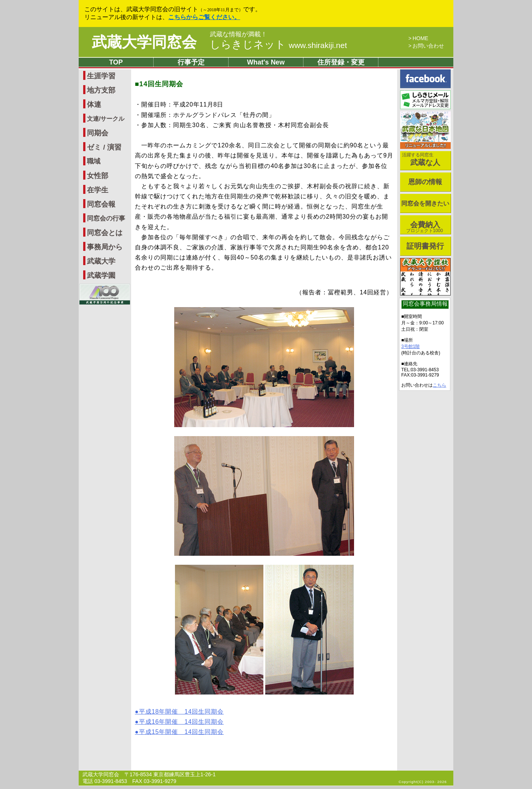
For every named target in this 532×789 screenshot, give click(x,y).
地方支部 (101, 90)
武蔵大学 (101, 261)
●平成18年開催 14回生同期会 (179, 712)
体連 (94, 104)
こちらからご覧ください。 (204, 17)
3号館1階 (410, 346)
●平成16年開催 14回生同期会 (179, 722)
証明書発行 (425, 246)
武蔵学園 (101, 275)
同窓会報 (101, 204)
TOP (116, 62)
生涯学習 (101, 76)
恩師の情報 (425, 182)
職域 (94, 161)
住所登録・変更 (341, 62)
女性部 (98, 176)
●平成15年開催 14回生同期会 (179, 732)
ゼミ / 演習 (104, 147)
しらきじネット (278, 44)
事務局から (105, 247)
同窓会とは (105, 233)
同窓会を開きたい (425, 203)
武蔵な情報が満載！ (238, 34)
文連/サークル (106, 119)
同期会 (98, 133)
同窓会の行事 (106, 218)
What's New (266, 62)
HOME (420, 38)
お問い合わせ (428, 46)
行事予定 (191, 62)
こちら (439, 385)
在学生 (98, 190)
